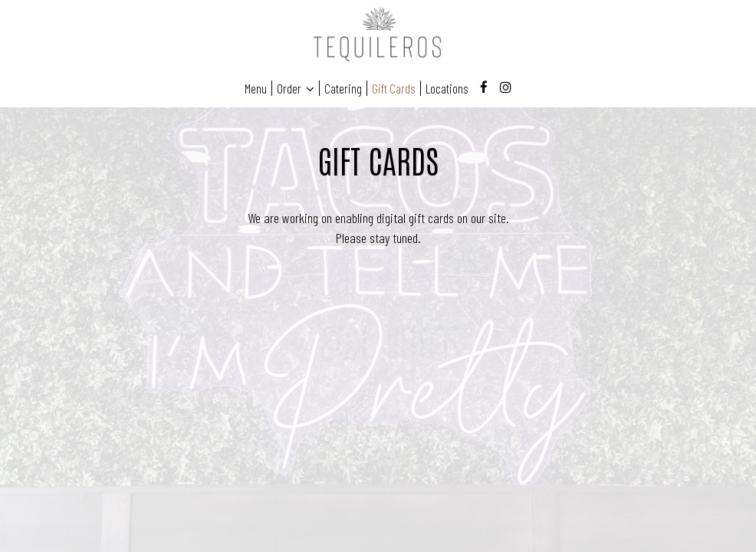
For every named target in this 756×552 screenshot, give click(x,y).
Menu (256, 88)
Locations (447, 88)
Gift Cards (394, 88)
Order (296, 88)
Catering (343, 88)
